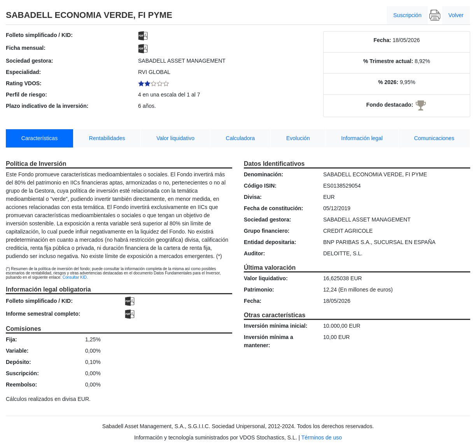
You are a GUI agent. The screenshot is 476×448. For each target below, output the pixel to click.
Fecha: (382, 40)
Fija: (11, 339)
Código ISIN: (260, 186)
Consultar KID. (75, 277)
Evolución (298, 138)
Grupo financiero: (267, 231)
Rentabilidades (107, 138)
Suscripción (407, 15)
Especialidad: (23, 72)
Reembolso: (21, 385)
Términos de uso (322, 437)
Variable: (17, 351)
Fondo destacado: (390, 105)
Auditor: (254, 253)
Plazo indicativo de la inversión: (47, 106)
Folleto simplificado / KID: (39, 35)
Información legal (362, 138)
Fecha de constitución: (273, 208)
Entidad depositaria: (270, 242)
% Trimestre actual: (388, 61)
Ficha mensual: (26, 48)
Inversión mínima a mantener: (269, 341)
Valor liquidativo (175, 138)
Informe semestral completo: (43, 314)
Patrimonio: (259, 290)
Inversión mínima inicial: (276, 326)
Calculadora (241, 138)
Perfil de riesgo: (26, 95)
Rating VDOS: (24, 83)
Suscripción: (22, 373)
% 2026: (388, 82)
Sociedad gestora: (29, 61)
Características (39, 138)
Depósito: (18, 362)
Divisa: (253, 197)
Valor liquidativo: (266, 278)
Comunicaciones (434, 138)
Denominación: (263, 174)
